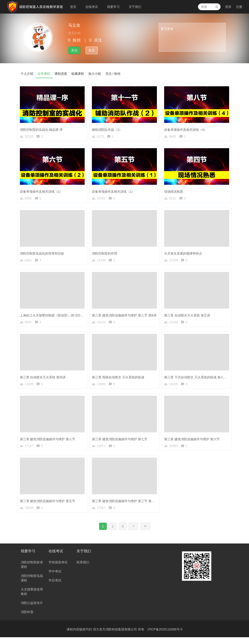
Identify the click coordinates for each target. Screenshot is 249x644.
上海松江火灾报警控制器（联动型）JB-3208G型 (55, 317)
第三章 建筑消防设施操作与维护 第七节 (121, 443)
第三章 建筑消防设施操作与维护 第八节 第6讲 (125, 317)
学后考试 (55, 587)
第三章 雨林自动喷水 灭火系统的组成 (119, 380)
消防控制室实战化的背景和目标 (43, 254)
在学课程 (44, 73)
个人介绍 (27, 73)
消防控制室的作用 (106, 254)
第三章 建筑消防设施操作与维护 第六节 (193, 443)
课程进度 (61, 73)
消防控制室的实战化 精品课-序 (43, 128)
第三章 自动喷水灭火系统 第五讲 (188, 317)
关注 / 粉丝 (114, 73)
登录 (228, 7)
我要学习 (113, 7)
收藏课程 (79, 73)
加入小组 (96, 73)
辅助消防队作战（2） (108, 128)
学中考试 (55, 578)
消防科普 (27, 619)
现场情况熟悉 (175, 191)
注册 (239, 7)
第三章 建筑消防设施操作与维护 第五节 (49, 506)
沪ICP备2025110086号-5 (165, 636)
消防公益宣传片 (32, 610)
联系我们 (83, 569)
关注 (74, 50)
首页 (73, 7)
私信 (92, 50)
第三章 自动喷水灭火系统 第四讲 (44, 380)
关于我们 (135, 7)
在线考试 (92, 7)
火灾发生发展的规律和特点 (184, 254)
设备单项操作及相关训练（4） (187, 128)
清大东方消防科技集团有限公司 (115, 636)
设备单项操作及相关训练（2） (42, 191)
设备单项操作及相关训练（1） (114, 191)
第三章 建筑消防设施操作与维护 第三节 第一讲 (126, 506)
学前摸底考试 (58, 569)
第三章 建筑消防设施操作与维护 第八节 (49, 443)
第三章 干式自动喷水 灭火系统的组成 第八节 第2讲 (201, 380)
